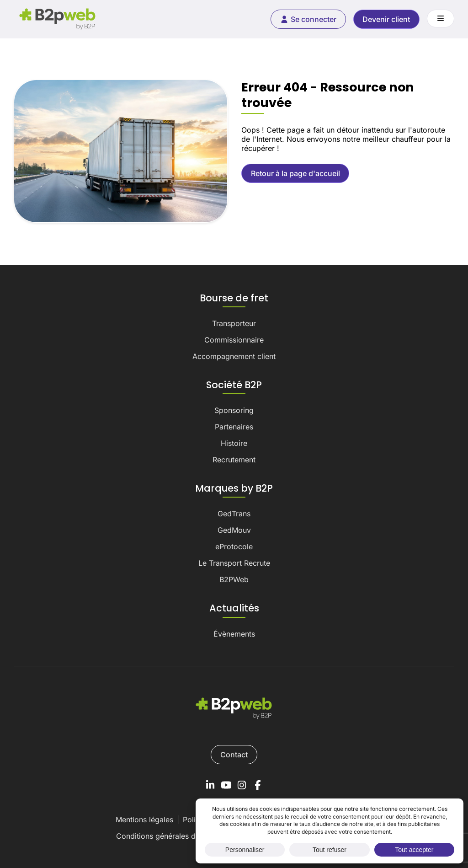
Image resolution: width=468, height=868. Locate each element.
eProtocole (234, 547)
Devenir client (386, 19)
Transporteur (234, 323)
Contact (234, 755)
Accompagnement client (234, 356)
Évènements (234, 634)
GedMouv (234, 530)
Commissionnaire (234, 340)
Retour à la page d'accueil (295, 173)
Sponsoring (234, 410)
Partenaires (234, 427)
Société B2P (234, 385)
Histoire (234, 443)
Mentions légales (144, 820)
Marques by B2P (234, 488)
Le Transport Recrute (234, 563)
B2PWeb (234, 579)
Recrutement (234, 460)
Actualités (234, 608)
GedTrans (234, 514)
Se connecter (308, 19)
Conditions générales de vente (168, 836)
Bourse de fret (234, 298)
